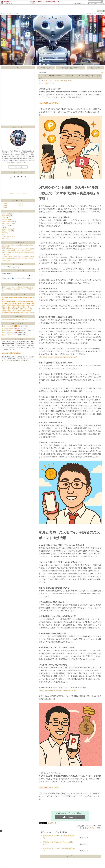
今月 (18, 193)
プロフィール (14, 13)
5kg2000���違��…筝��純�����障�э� (16, 311)
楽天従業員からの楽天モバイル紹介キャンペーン (15, 319)
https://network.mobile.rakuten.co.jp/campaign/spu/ (58, 357)
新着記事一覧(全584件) (71, 68)
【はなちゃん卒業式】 (8, 326)
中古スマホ (5, 238)
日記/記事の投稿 (18, 242)
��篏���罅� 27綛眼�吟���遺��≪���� (17, 309)
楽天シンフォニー (7, 223)
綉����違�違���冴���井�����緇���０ (18, 305)
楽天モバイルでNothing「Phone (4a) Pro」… (58, 843)
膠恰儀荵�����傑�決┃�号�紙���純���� (17, 301)
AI (2, 235)
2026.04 (5, 203)
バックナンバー (18, 201)
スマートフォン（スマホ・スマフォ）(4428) (58, 81)
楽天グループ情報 (7, 231)
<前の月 (11, 193)
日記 (7, 13)
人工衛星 (4, 218)
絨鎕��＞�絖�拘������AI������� (16, 307)
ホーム (3, 13)
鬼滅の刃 (4, 233)
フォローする (18, 167)
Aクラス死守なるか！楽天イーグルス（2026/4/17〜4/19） (18, 256)
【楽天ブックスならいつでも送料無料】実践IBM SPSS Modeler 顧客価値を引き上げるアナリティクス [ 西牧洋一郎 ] (18, 289)
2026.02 (5, 207)
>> (80, 4)
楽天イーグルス (6, 225)
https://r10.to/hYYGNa (49, 103)
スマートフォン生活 (7, 237)
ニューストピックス (18, 295)
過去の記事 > (95, 68)
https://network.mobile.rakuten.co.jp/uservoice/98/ (57, 690)
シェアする (52, 823)
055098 (100, 11)
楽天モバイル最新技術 (8, 222)
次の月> (25, 193)
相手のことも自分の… (8, 333)
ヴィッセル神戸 (6, 220)
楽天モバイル (5, 216)
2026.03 (5, 205)
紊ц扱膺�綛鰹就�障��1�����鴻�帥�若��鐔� (18, 313)
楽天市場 (102, 4)
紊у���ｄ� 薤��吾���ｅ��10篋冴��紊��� (18, 303)
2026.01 (21, 203)
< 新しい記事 (46, 68)
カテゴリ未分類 (6, 214)
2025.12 (21, 205)
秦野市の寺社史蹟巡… (8, 328)
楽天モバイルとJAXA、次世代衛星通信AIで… (59, 837)
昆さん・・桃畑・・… (8, 335)
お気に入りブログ (18, 323)
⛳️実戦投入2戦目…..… (8, 330)
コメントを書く (96, 828)
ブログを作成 (94, 4)
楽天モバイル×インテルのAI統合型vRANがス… (59, 850)
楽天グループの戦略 (7, 229)
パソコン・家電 (7, 3)
